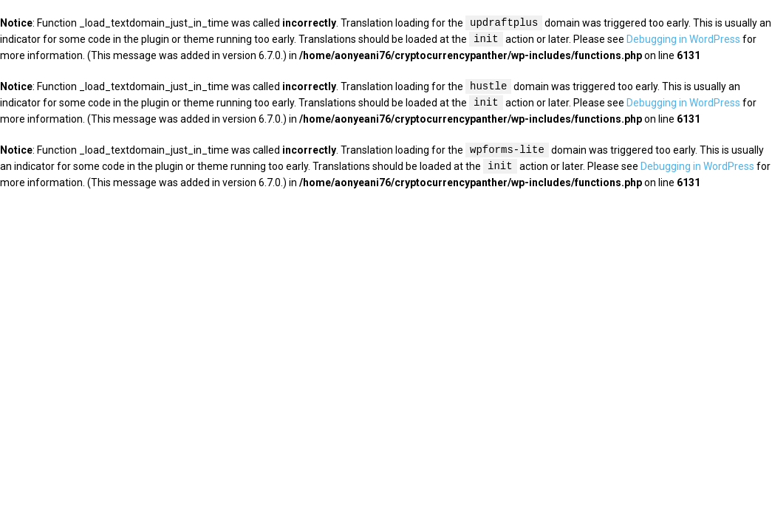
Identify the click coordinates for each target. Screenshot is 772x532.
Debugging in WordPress (683, 40)
